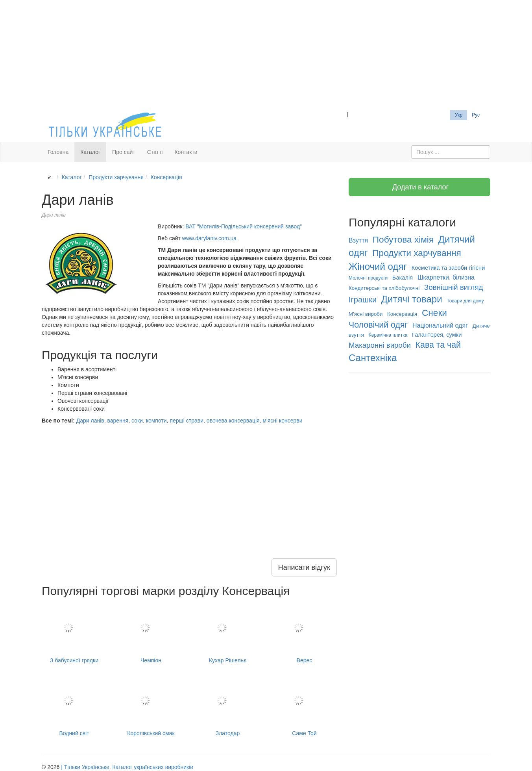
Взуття (358, 240)
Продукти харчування (116, 177)
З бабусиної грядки (74, 633)
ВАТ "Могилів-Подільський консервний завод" (244, 226)
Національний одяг (440, 325)
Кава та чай (438, 345)
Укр (459, 115)
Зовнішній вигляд (454, 287)
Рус (476, 115)
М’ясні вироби (366, 314)
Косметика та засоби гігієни (448, 268)
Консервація (166, 177)
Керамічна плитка (388, 335)
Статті (155, 152)
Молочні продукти (368, 278)
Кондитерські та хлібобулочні (384, 288)
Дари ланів (90, 421)
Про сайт (124, 152)
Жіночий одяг (378, 266)
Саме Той (304, 706)
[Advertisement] (266, 55)
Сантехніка (373, 358)
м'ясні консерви (282, 421)
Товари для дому (465, 301)
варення (118, 421)
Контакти (186, 152)
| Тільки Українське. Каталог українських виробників (127, 767)
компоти (156, 421)
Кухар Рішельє (228, 633)
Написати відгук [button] (304, 567)
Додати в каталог (419, 187)
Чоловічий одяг (378, 325)
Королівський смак (151, 706)
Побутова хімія (403, 239)
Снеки (434, 313)
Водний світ (74, 706)
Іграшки (363, 300)
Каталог (90, 152)
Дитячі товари (412, 299)
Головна (58, 152)
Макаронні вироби (380, 345)
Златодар (228, 706)
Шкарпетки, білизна (446, 277)
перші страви (187, 421)
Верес (304, 633)
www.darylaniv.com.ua (209, 238)
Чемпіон (151, 633)
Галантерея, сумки (437, 335)
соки (137, 421)
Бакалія (403, 278)
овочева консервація (233, 421)
